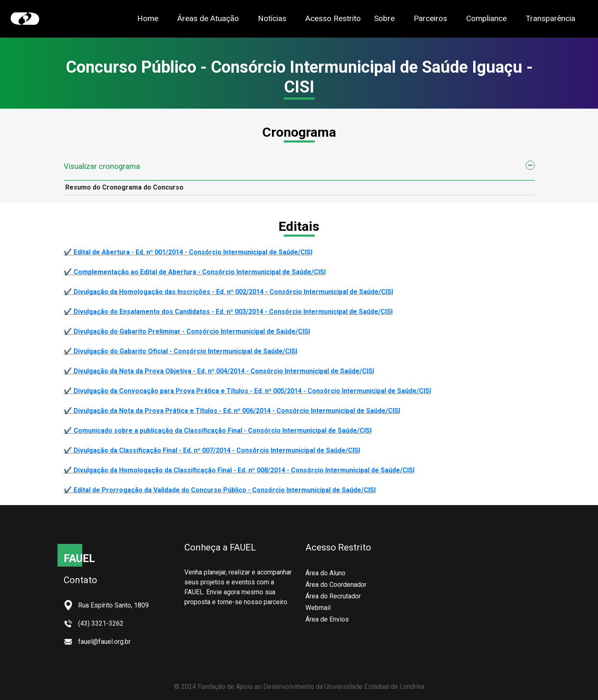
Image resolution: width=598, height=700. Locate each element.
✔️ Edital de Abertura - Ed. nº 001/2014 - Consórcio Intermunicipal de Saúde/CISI (188, 252)
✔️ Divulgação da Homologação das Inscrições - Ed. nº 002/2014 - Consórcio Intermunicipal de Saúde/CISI (228, 292)
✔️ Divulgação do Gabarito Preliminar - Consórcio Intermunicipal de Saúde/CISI (187, 331)
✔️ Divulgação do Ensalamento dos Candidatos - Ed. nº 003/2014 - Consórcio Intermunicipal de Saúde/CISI (228, 312)
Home (148, 18)
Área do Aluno (325, 573)
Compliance (486, 18)
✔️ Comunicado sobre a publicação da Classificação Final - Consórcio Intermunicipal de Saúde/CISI (218, 431)
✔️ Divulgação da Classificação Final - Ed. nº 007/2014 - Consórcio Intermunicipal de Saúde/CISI (212, 450)
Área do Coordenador (336, 585)
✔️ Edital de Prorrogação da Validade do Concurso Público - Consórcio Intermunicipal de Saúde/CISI (220, 490)
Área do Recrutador (333, 596)
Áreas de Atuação (208, 18)
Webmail (318, 608)
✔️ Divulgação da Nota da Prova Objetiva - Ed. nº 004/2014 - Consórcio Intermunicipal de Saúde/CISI (219, 371)
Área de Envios (327, 619)
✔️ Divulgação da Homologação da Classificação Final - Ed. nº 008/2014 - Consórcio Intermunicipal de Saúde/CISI (239, 470)
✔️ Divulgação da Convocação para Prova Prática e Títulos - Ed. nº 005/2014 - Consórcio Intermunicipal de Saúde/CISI (247, 391)
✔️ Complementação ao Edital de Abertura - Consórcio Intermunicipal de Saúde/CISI (195, 272)
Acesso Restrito (333, 18)
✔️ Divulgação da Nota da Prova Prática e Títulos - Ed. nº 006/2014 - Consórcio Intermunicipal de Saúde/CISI (232, 411)
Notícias (272, 18)
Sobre (384, 18)
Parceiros (430, 18)
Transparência (550, 18)
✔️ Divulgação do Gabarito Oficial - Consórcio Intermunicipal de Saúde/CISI (180, 351)
